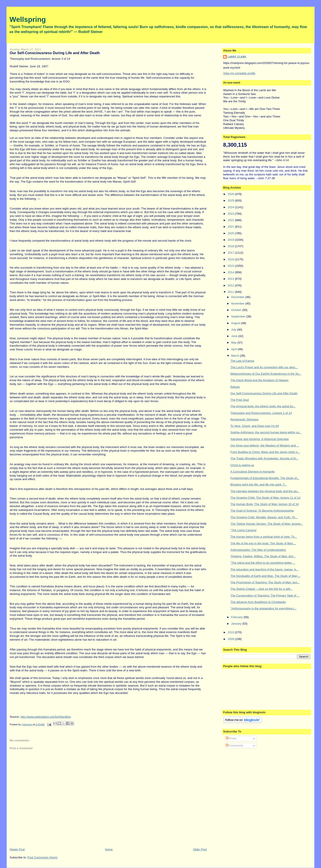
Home (109, 849)
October (237, 310)
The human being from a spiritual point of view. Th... (264, 537)
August (236, 323)
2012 (231, 285)
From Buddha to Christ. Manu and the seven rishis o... (265, 452)
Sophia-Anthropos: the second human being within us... (266, 432)
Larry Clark (237, 57)
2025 (231, 201)
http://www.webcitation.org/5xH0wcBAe (46, 717)
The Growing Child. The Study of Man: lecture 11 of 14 (265, 498)
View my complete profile (239, 73)
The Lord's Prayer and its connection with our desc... (264, 367)
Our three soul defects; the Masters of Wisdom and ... (265, 445)
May (234, 342)
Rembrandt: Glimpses (245, 419)
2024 (231, 207)
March (236, 356)
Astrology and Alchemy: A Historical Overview (260, 439)
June (235, 336)
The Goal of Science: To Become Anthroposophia (262, 511)
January (237, 624)
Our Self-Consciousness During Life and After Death (264, 393)
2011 (231, 292)
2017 (231, 253)
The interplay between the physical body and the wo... (265, 491)
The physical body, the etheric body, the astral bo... (263, 406)
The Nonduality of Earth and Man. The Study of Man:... (266, 576)
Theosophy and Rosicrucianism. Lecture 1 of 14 (261, 413)
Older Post (200, 849)
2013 (231, 279)
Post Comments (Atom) (42, 857)
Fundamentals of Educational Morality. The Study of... (265, 478)
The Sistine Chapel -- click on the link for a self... (261, 589)
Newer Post (17, 849)
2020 (231, 233)
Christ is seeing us (242, 465)
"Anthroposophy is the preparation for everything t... (264, 608)
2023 (231, 214)
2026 (231, 194)
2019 (231, 240)
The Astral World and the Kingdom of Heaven (260, 380)
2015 (231, 266)
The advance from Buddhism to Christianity (258, 602)
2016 (231, 259)
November (238, 303)
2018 (231, 246)
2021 (231, 227)
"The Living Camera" (244, 530)
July (234, 330)
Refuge (235, 387)
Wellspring (28, 19)
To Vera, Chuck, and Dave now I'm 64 (255, 426)
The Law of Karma (242, 361)
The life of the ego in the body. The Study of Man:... (263, 543)
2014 (231, 272)
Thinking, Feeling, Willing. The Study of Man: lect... (263, 556)
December (238, 297)
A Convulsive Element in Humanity (253, 472)
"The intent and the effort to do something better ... (263, 563)
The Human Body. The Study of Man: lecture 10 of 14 (265, 504)
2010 (231, 632)
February (237, 617)
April (235, 349)
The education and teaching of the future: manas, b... (264, 569)
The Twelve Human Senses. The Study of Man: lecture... (267, 524)
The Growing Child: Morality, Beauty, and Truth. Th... (264, 517)
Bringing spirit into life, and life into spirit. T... (259, 484)
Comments (235, 746)
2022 (231, 220)
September (239, 316)
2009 (231, 639)
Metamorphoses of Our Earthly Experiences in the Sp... (266, 374)
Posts (231, 738)
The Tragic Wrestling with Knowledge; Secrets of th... (264, 458)
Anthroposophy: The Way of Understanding (258, 550)
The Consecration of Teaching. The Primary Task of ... (265, 595)
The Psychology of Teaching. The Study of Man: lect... (265, 582)
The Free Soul (240, 400)
